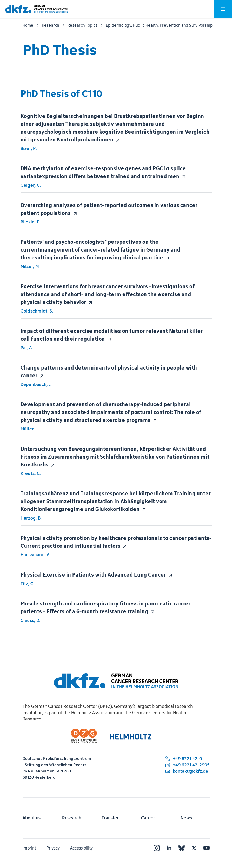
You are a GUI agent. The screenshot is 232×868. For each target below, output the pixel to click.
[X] (194, 848)
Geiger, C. (31, 185)
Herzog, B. (31, 518)
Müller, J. (30, 429)
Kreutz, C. (31, 473)
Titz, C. (28, 584)
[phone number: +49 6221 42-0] (187, 759)
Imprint (29, 848)
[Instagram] (157, 848)
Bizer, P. (29, 148)
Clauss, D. (31, 620)
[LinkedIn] (169, 848)
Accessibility (81, 848)
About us (32, 818)
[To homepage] (37, 9)
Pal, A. (27, 348)
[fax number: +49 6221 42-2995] (187, 765)
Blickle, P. (31, 222)
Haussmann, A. (36, 555)
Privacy (53, 848)
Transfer (110, 818)
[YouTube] (207, 848)
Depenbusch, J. (36, 384)
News (186, 818)
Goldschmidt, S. (37, 311)
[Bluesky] (182, 848)
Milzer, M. (30, 266)
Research (72, 818)
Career (148, 818)
